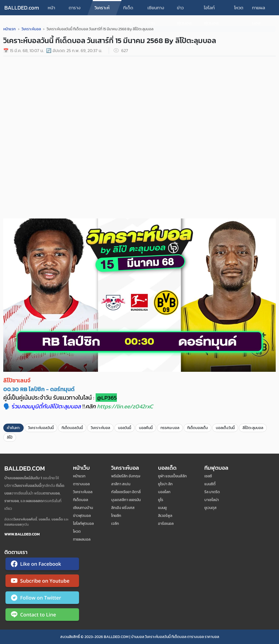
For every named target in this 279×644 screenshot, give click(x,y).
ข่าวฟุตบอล (184, 10)
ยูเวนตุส (210, 508)
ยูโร (161, 500)
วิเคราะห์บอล (102, 10)
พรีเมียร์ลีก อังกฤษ (126, 476)
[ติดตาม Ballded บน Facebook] (42, 565)
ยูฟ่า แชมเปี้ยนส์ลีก (172, 476)
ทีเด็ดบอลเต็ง (198, 428)
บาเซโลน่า (212, 500)
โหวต (239, 8)
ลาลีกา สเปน (121, 484)
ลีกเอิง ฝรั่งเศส (123, 508)
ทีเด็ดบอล (128, 10)
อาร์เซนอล (166, 524)
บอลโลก (164, 492)
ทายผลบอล (259, 10)
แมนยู (162, 508)
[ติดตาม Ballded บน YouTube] (42, 582)
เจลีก (115, 524)
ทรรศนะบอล (170, 428)
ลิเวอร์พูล (165, 516)
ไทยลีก (116, 516)
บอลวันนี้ (125, 428)
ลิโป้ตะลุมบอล (253, 428)
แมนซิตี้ (210, 484)
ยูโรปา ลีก (165, 484)
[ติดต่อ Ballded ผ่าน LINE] (42, 616)
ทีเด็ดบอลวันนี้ (72, 428)
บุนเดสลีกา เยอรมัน (126, 500)
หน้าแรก (51, 10)
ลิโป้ (10, 437)
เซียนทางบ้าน (156, 10)
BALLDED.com (22, 8)
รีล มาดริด (212, 492)
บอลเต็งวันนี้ (225, 428)
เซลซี (208, 476)
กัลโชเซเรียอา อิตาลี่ (126, 492)
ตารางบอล (75, 10)
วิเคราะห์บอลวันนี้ (41, 428)
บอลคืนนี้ (146, 428)
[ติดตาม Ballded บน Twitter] (42, 599)
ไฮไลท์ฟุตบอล (211, 10)
